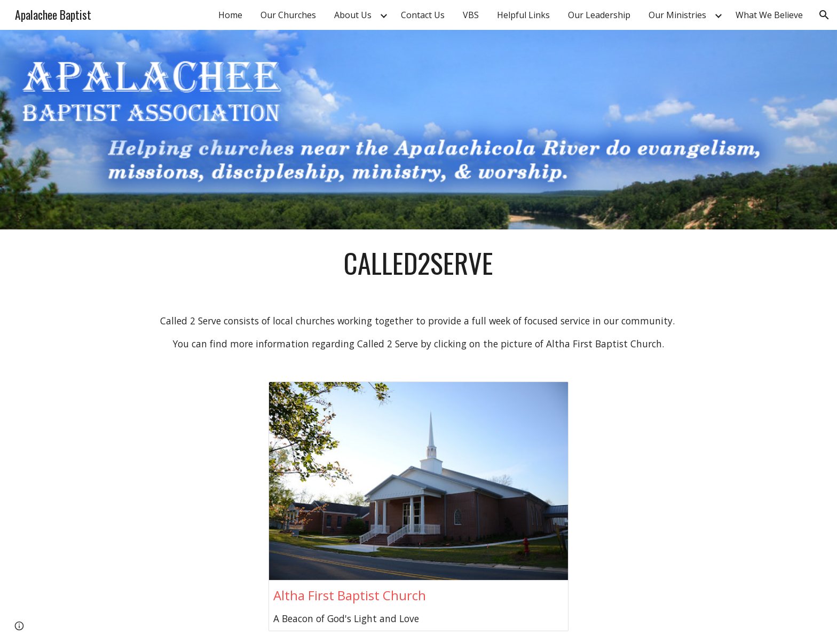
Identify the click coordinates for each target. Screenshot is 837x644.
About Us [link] (353, 15)
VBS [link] (471, 15)
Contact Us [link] (423, 15)
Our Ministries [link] (677, 15)
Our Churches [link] (288, 15)
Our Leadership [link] (599, 15)
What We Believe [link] (769, 15)
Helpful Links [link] (523, 15)
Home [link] (230, 15)
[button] (824, 15)
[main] (418, 263)
